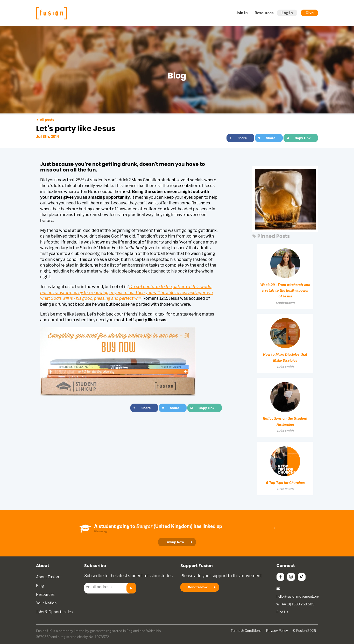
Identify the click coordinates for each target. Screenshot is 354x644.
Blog (40, 586)
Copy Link (303, 138)
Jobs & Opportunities (54, 612)
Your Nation (46, 603)
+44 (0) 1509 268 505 (295, 604)
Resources (264, 13)
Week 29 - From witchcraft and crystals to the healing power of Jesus (285, 291)
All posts (47, 120)
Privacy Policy (277, 631)
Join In (242, 13)
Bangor (144, 526)
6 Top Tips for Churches (285, 483)
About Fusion (47, 577)
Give (310, 13)
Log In (287, 13)
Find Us (282, 612)
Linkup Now (175, 542)
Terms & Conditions (246, 631)
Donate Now (198, 587)
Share (242, 138)
